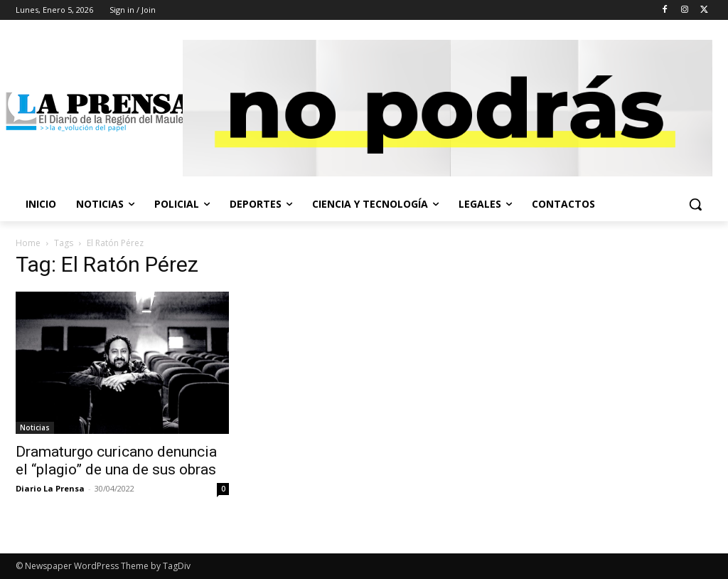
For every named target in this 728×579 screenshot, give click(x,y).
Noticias (35, 427)
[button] (695, 204)
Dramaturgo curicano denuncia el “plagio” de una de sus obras (116, 461)
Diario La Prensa (50, 488)
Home (28, 243)
